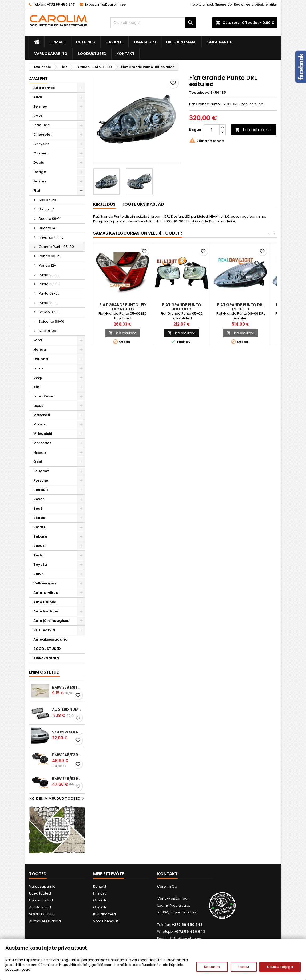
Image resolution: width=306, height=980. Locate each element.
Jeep (38, 378)
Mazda (40, 424)
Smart (39, 527)
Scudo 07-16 (49, 312)
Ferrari (40, 181)
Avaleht (38, 79)
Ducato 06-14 (50, 219)
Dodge (40, 172)
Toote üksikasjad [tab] (143, 204)
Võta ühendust (106, 921)
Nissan (40, 452)
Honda (40, 350)
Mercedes (42, 443)
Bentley (40, 106)
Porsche (41, 480)
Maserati (42, 415)
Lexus (38, 406)
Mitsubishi (43, 434)
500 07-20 (47, 200)
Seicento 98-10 (51, 321)
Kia (36, 387)
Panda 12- (47, 265)
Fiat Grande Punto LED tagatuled (123, 307)
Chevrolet (43, 134)
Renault (41, 490)
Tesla (38, 555)
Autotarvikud (46, 593)
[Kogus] (212, 130)
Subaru (40, 536)
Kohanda (212, 967)
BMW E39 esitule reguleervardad (67, 687)
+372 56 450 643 (61, 4)
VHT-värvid (44, 630)
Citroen (40, 153)
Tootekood (199, 93)
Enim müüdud (41, 900)
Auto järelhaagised (51, 621)
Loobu (244, 967)
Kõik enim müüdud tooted (57, 799)
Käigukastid (220, 42)
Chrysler (41, 144)
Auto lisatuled (46, 611)
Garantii (114, 42)
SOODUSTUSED (92, 54)
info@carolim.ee (112, 4)
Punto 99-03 (49, 284)
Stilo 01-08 (47, 331)
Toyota (40, 565)
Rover (39, 499)
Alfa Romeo (44, 88)
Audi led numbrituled (67, 710)
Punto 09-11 (48, 303)
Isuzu (38, 368)
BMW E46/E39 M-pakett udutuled (67, 755)
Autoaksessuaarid (51, 639)
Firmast (58, 42)
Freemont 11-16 (51, 237)
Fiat (37, 191)
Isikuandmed (104, 914)
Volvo (39, 574)
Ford (38, 340)
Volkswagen (45, 583)
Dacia (39, 163)
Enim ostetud (44, 672)
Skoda (39, 518)
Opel (38, 462)
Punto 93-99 (49, 275)
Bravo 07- (47, 209)
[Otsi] (153, 23)
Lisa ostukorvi (253, 130)
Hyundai (41, 359)
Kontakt (125, 54)
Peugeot (41, 471)
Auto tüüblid (45, 602)
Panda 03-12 (49, 256)
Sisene (221, 4)
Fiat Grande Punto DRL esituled (241, 307)
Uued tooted (40, 893)
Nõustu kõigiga (280, 967)
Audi (38, 97)
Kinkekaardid (46, 658)
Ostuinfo (86, 42)
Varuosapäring (51, 54)
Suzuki (39, 546)
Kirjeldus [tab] (104, 204)
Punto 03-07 (49, 293)
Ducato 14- (48, 228)
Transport (145, 42)
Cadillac (41, 125)
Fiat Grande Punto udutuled (182, 307)
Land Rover (44, 396)
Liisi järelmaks (181, 42)
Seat (38, 508)
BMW (38, 116)
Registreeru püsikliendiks (255, 4)
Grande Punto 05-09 (56, 247)
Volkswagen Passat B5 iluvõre (67, 732)
